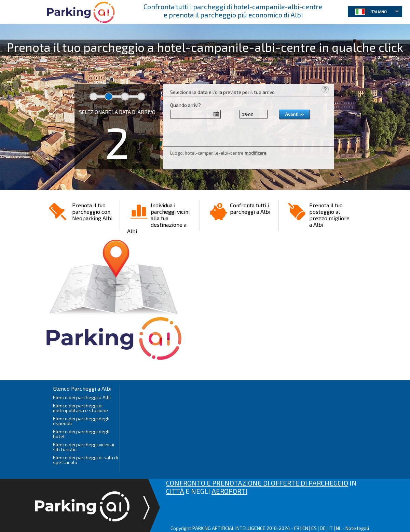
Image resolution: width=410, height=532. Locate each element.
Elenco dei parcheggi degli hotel (81, 434)
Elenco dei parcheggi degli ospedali (81, 421)
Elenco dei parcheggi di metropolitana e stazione (80, 408)
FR (297, 528)
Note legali (357, 528)
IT (331, 528)
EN (305, 528)
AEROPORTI (229, 491)
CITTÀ (175, 491)
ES (314, 528)
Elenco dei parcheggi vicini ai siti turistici (84, 447)
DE (323, 528)
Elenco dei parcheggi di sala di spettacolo (85, 460)
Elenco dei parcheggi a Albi (82, 397)
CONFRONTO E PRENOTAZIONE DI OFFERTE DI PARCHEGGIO (257, 483)
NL (339, 528)
